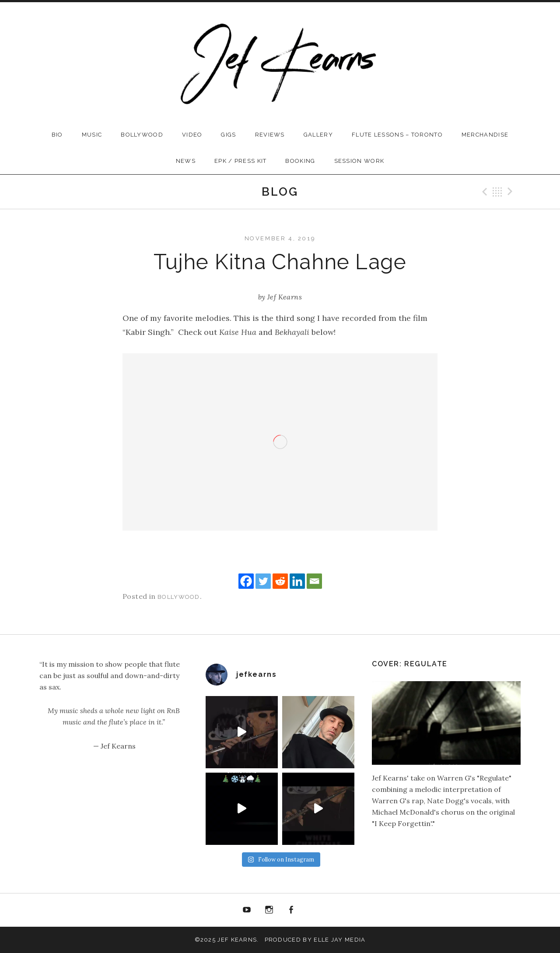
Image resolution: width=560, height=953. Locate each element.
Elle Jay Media (339, 940)
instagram (269, 910)
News (186, 161)
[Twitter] (263, 581)
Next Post (511, 192)
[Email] (314, 581)
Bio (57, 135)
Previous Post (483, 192)
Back (497, 192)
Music (92, 135)
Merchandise (485, 135)
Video (192, 135)
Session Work (359, 161)
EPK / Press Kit (241, 161)
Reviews (270, 135)
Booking (300, 161)
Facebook (291, 910)
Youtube (247, 910)
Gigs (228, 135)
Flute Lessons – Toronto (397, 135)
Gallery (318, 135)
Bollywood (142, 135)
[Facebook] (246, 581)
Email (313, 910)
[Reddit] (280, 581)
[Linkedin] (297, 581)
